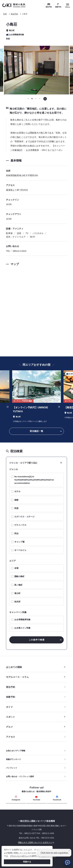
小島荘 (25, 14)
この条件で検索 (37, 640)
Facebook (57, 798)
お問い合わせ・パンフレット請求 (20, 777)
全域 (16, 568)
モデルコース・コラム (36, 677)
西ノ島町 (18, 585)
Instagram (16, 798)
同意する (27, 862)
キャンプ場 (19, 542)
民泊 (16, 533)
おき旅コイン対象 (22, 628)
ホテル (17, 491)
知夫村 (17, 602)
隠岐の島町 (19, 576)
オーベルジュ (20, 550)
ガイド (9, 707)
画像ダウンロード (13, 759)
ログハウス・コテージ (24, 517)
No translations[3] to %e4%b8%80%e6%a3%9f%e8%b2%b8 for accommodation (34, 480)
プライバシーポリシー (20, 856)
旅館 (16, 500)
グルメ (36, 727)
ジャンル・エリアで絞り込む (23, 463)
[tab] (28, 99)
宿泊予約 (49, 7)
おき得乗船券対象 (22, 620)
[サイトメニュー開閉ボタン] (68, 5)
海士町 (17, 593)
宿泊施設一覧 (36, 431)
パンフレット (12, 768)
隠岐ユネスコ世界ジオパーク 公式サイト (30, 843)
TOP (5, 14)
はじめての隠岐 (36, 667)
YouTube (37, 798)
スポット (36, 717)
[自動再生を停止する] (45, 99)
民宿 (16, 508)
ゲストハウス (20, 525)
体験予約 (58, 7)
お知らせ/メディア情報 (16, 751)
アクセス (11, 737)
